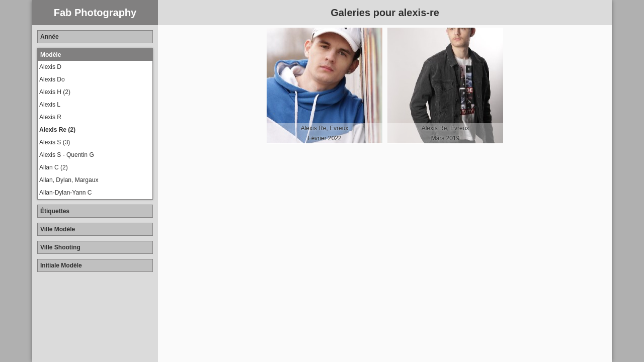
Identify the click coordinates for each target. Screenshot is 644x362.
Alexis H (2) (55, 92)
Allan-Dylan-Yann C (66, 193)
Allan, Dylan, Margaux (69, 180)
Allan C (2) (54, 167)
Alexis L (50, 105)
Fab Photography (95, 13)
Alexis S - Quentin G (67, 155)
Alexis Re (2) (57, 130)
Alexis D (50, 67)
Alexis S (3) (55, 142)
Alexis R (50, 117)
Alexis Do (52, 79)
